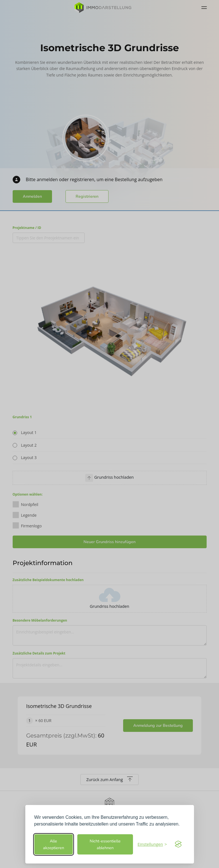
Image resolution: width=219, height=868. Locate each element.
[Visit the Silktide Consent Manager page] (178, 844)
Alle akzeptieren (54, 844)
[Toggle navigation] (204, 8)
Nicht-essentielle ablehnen (105, 844)
